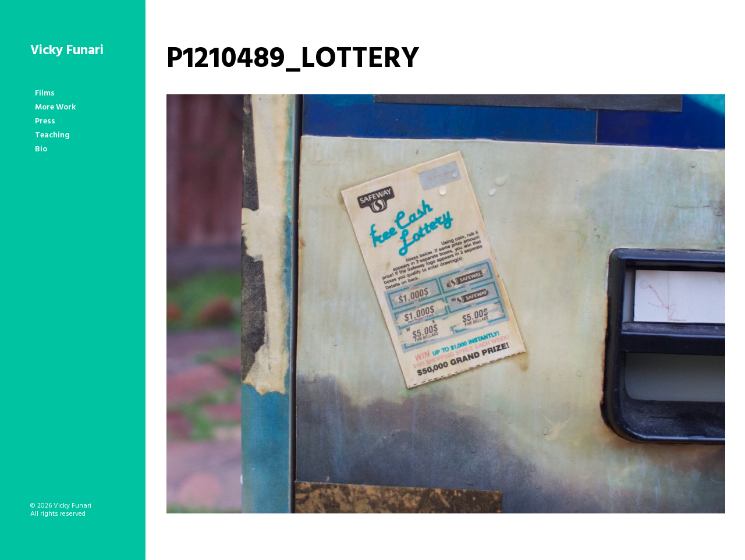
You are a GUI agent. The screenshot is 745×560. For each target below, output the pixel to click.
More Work (55, 107)
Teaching (52, 135)
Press (45, 121)
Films (45, 93)
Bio (41, 149)
